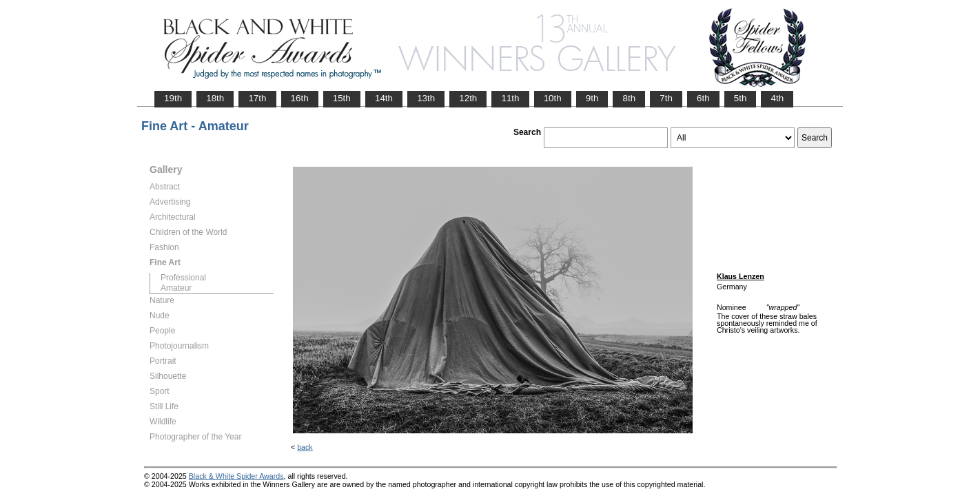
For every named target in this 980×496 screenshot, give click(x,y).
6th (703, 98)
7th (666, 98)
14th (384, 98)
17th (257, 98)
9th (592, 98)
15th (342, 98)
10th (553, 98)
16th (300, 98)
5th (741, 98)
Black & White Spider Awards (236, 476)
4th (777, 98)
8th (629, 98)
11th (510, 98)
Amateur (176, 288)
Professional (183, 278)
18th (215, 98)
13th (426, 98)
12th (468, 98)
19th (173, 98)
